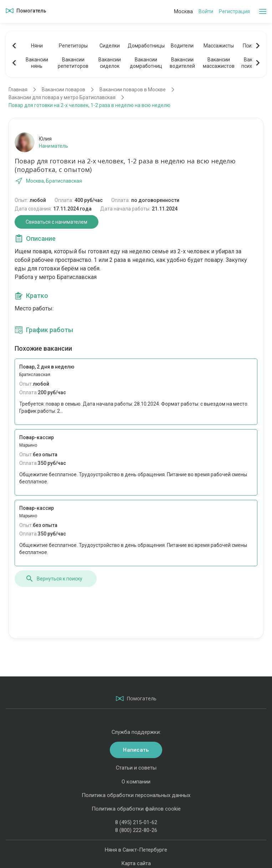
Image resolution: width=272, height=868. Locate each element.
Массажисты (219, 46)
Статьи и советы (136, 768)
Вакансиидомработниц (146, 63)
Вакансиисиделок (110, 63)
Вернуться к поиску (54, 579)
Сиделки (110, 46)
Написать (136, 750)
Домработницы (146, 46)
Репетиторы (73, 46)
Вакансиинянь (37, 63)
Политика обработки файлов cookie (136, 809)
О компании (136, 782)
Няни (37, 46)
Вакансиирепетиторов (73, 63)
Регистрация (234, 11)
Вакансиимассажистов (219, 63)
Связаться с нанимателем (57, 222)
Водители (182, 46)
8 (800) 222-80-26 (136, 830)
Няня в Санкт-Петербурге (136, 850)
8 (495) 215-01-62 (136, 822)
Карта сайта (136, 863)
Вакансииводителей (182, 63)
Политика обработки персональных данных (136, 795)
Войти (206, 11)
